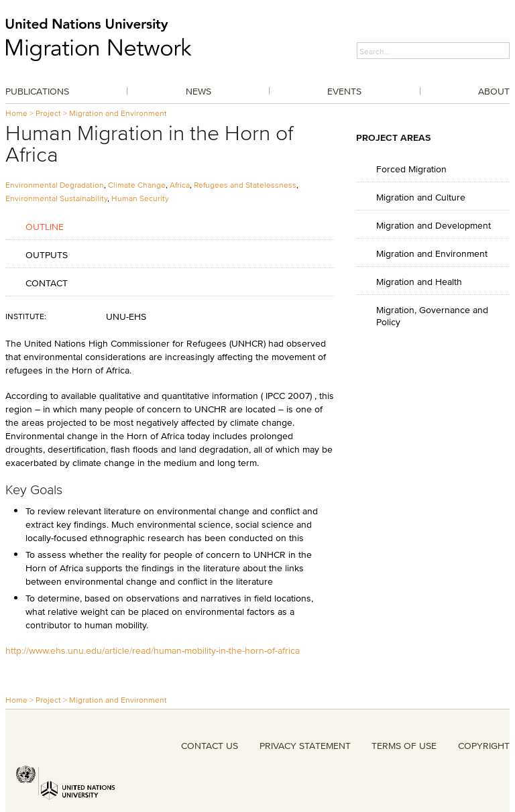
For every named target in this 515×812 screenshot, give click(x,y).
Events (344, 91)
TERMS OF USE (404, 746)
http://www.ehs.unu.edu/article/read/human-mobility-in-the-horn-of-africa (153, 650)
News (198, 91)
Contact (47, 283)
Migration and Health (419, 281)
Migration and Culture (421, 197)
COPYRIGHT (484, 746)
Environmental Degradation (55, 185)
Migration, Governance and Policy (432, 315)
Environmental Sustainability (56, 198)
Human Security (140, 198)
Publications (37, 91)
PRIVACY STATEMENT (305, 746)
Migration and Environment (118, 113)
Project (48, 113)
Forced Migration (411, 169)
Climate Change (137, 185)
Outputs (47, 254)
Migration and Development (434, 225)
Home (16, 113)
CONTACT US (210, 746)
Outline (45, 226)
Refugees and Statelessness (245, 185)
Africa (180, 185)
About (494, 91)
